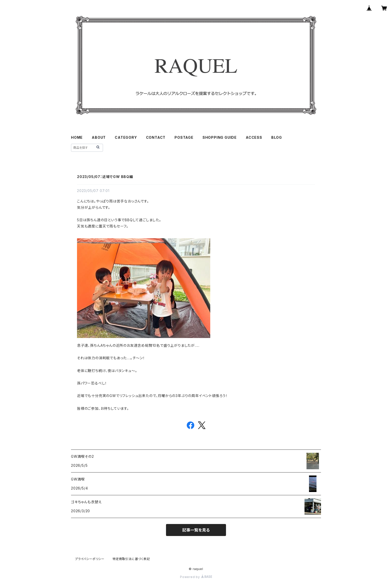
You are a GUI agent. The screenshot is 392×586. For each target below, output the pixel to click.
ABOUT (99, 137)
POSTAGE (184, 137)
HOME (77, 137)
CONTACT (156, 137)
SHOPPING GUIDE (220, 137)
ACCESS (254, 137)
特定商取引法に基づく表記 (131, 559)
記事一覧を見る (196, 530)
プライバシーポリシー (90, 559)
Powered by (196, 577)
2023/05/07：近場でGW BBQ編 (105, 177)
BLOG (277, 137)
